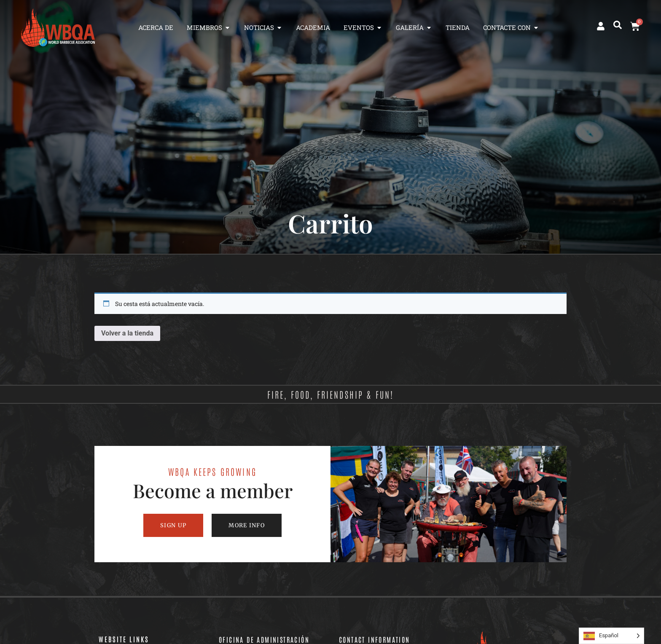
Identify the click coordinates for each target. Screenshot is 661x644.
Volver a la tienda (127, 333)
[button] (618, 25)
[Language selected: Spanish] (611, 636)
